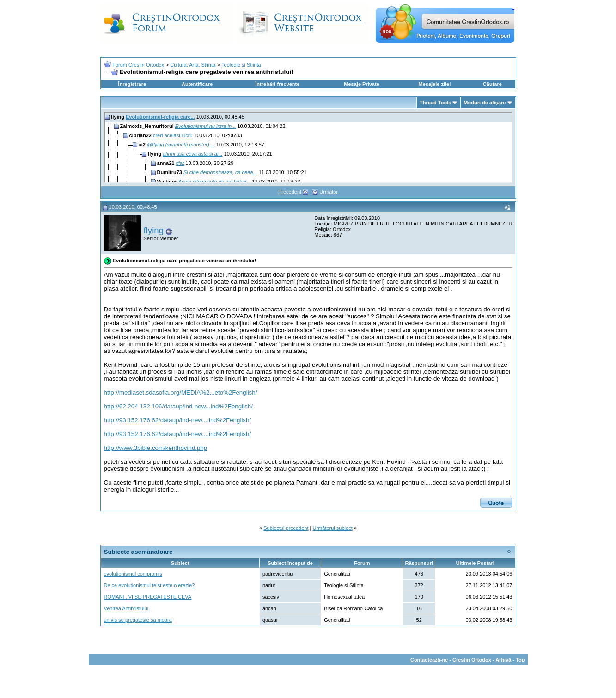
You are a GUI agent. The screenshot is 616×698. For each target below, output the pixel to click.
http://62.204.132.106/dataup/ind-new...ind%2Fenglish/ (178, 406)
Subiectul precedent (286, 528)
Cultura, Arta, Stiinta (193, 65)
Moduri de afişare (485, 103)
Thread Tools (435, 103)
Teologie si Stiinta (241, 65)
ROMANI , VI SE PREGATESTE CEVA (148, 597)
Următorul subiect (333, 528)
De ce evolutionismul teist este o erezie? (149, 585)
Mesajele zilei (435, 84)
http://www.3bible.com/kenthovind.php (156, 448)
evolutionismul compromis (133, 574)
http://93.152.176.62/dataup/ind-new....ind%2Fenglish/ (178, 420)
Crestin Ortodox (472, 660)
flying (154, 230)
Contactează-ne (429, 660)
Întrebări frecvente (277, 84)
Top (520, 660)
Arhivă (503, 660)
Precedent (290, 192)
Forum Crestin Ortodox (138, 65)
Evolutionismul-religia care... (160, 117)
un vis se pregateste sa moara (138, 620)
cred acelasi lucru (173, 135)
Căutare (492, 84)
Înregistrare (132, 84)
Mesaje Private (361, 84)
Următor (329, 192)
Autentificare (197, 84)
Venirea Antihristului (126, 608)
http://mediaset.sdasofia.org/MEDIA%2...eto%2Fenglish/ (181, 392)
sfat (180, 163)
